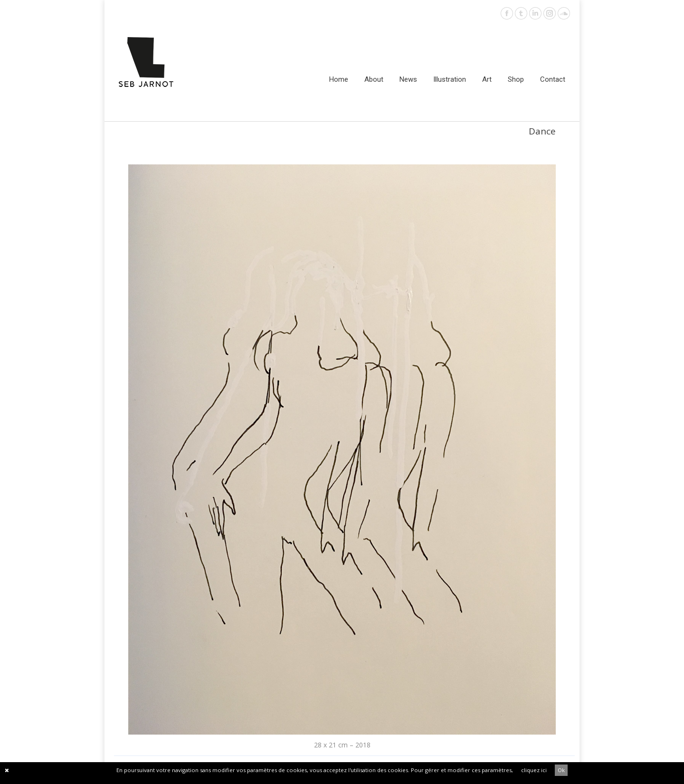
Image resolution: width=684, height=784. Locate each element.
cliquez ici (534, 770)
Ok (561, 770)
